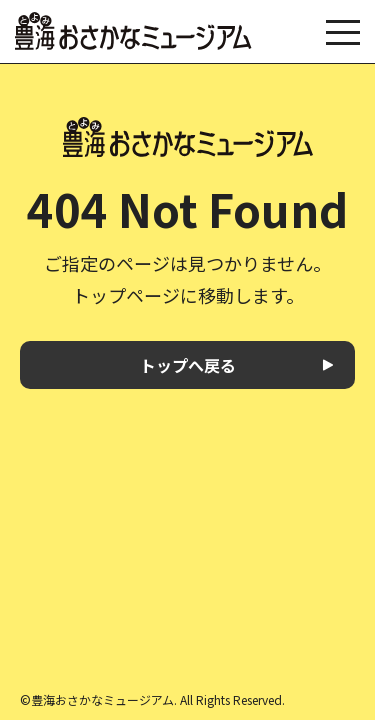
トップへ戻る (188, 365)
